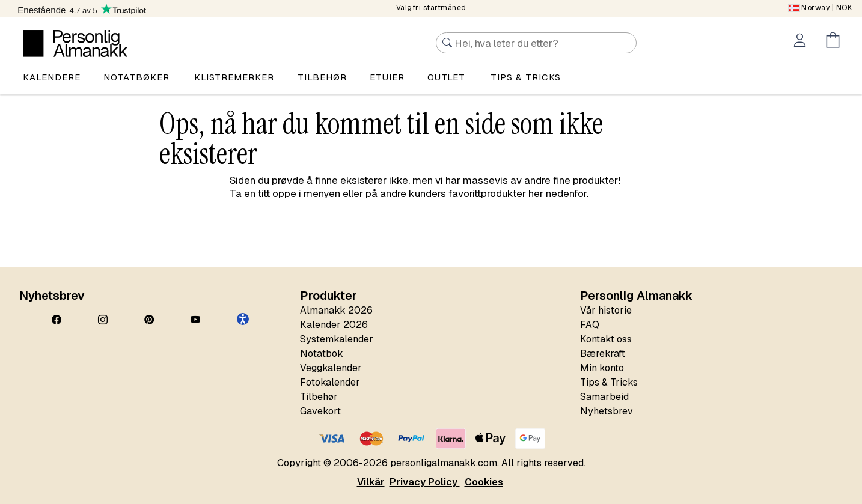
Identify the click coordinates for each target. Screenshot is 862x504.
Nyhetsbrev (607, 411)
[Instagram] (103, 320)
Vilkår (371, 482)
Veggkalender (331, 368)
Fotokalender (330, 382)
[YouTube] (195, 320)
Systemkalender (337, 339)
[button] (243, 319)
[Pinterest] (149, 320)
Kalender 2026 (334, 325)
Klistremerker (234, 77)
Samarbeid (604, 397)
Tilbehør (322, 77)
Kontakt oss (606, 339)
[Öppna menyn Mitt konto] (802, 42)
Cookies (484, 482)
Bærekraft (603, 354)
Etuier (387, 77)
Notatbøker (136, 77)
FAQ (590, 325)
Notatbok (322, 354)
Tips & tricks (526, 77)
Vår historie (606, 310)
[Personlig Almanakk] (75, 44)
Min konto (602, 368)
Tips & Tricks (609, 382)
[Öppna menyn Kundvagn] (835, 42)
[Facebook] (57, 320)
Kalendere (52, 77)
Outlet (446, 77)
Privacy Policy (425, 482)
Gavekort (320, 411)
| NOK (821, 8)
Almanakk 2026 (336, 310)
